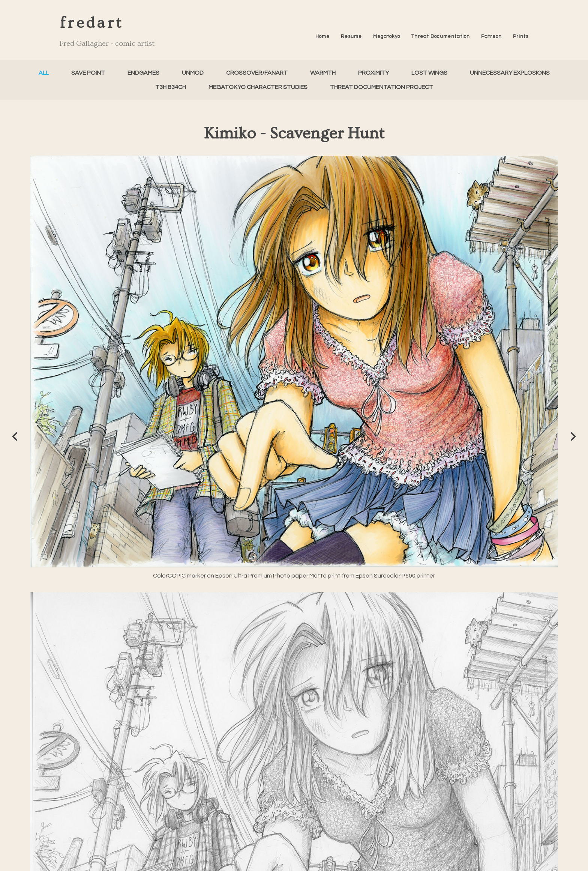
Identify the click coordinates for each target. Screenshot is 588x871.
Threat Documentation (441, 36)
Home (322, 36)
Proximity (373, 73)
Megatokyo (387, 36)
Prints (521, 36)
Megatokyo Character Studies (258, 87)
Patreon (491, 36)
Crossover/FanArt (257, 73)
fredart (91, 23)
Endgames (143, 73)
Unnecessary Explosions (510, 73)
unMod (193, 73)
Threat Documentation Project (382, 87)
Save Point (88, 73)
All (44, 73)
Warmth (323, 73)
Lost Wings (429, 73)
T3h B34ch (171, 87)
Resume (351, 36)
